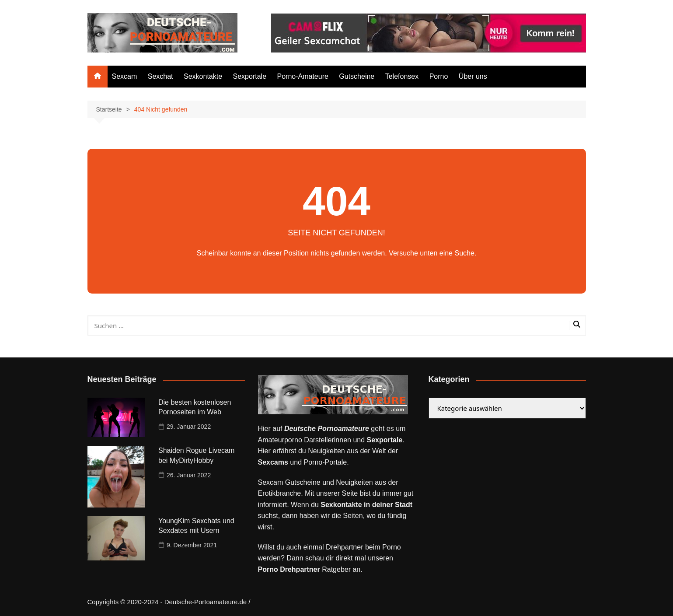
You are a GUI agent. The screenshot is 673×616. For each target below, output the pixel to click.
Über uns (473, 76)
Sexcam (125, 76)
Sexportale (250, 76)
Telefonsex (402, 76)
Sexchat (160, 76)
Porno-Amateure (302, 76)
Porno (439, 76)
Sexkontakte (203, 76)
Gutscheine (357, 76)
